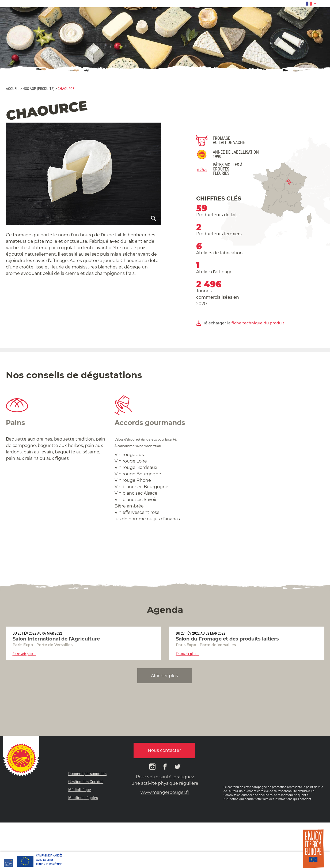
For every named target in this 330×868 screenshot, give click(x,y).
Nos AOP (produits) (38, 89)
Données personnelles (87, 774)
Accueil (13, 89)
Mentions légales (83, 798)
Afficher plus (164, 676)
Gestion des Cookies (86, 782)
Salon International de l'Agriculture (56, 639)
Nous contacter (164, 750)
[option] (84, 643)
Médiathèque (80, 790)
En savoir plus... (24, 654)
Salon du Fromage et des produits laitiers (227, 639)
